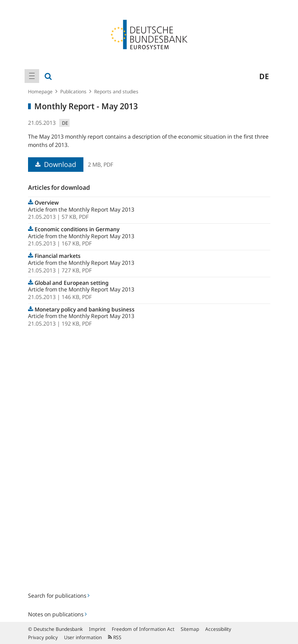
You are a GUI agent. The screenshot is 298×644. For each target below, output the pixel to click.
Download (56, 164)
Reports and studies (116, 91)
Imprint (97, 629)
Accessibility (218, 629)
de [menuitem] (264, 76)
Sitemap (190, 629)
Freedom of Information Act (143, 629)
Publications (73, 91)
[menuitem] (32, 76)
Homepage (40, 91)
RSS (115, 637)
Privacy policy (43, 637)
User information (83, 637)
